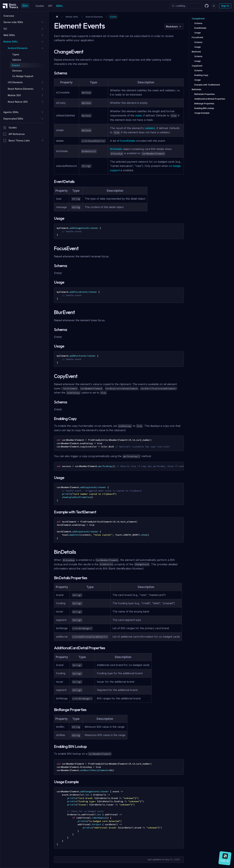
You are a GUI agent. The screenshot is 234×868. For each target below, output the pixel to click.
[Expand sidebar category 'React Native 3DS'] (42, 102)
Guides (40, 6)
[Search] (186, 6)
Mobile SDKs (11, 42)
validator (150, 128)
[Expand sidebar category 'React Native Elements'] (42, 89)
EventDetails (128, 141)
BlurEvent (196, 52)
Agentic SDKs (11, 112)
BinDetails (116, 149)
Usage (198, 33)
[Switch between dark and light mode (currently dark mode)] (214, 6)
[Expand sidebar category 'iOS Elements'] (42, 82)
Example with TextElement (207, 85)
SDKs (59, 6)
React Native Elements (21, 89)
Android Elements (18, 48)
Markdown (172, 27)
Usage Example (202, 113)
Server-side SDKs (13, 22)
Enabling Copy (201, 75)
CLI (5, 29)
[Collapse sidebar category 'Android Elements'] (42, 48)
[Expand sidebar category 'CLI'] (42, 29)
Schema (198, 23)
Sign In (225, 6)
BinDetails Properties (205, 94)
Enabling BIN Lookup (204, 108)
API (50, 6)
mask (138, 115)
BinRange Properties (204, 104)
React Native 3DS (18, 102)
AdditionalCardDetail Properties (210, 99)
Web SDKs (9, 35)
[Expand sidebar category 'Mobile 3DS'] (42, 95)
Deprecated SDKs (13, 119)
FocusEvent (197, 37)
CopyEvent (197, 66)
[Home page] (57, 17)
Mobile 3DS (14, 95)
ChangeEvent (198, 19)
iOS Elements (15, 82)
